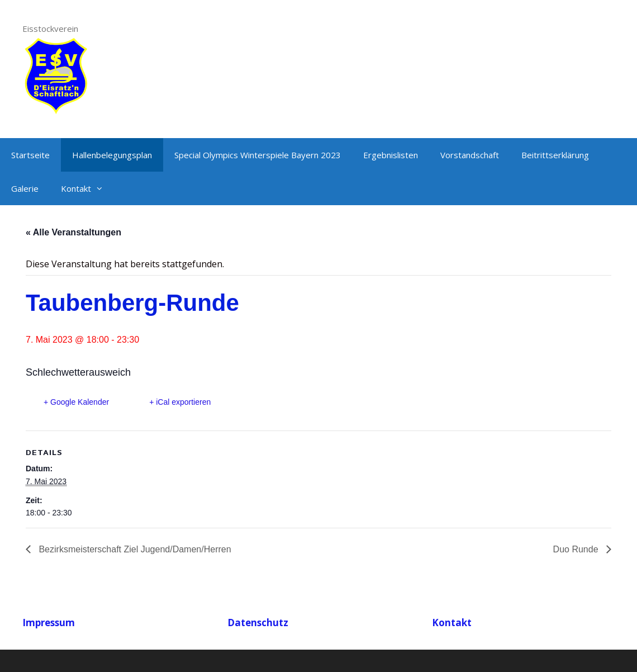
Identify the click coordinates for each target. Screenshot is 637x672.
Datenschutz (258, 623)
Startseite (30, 155)
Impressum (49, 623)
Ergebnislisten (391, 155)
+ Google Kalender (76, 402)
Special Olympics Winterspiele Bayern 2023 (258, 155)
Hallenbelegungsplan (112, 155)
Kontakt (88, 188)
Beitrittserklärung (555, 155)
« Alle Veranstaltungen (73, 232)
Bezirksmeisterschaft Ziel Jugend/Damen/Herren (134, 549)
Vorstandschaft (470, 155)
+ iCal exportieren (180, 402)
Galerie (25, 188)
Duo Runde (577, 549)
